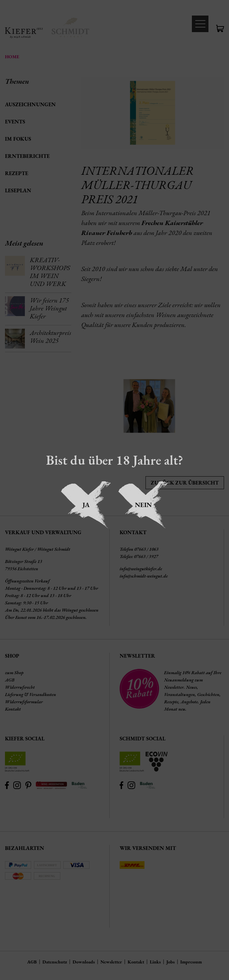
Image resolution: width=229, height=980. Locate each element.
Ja (86, 505)
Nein (143, 505)
